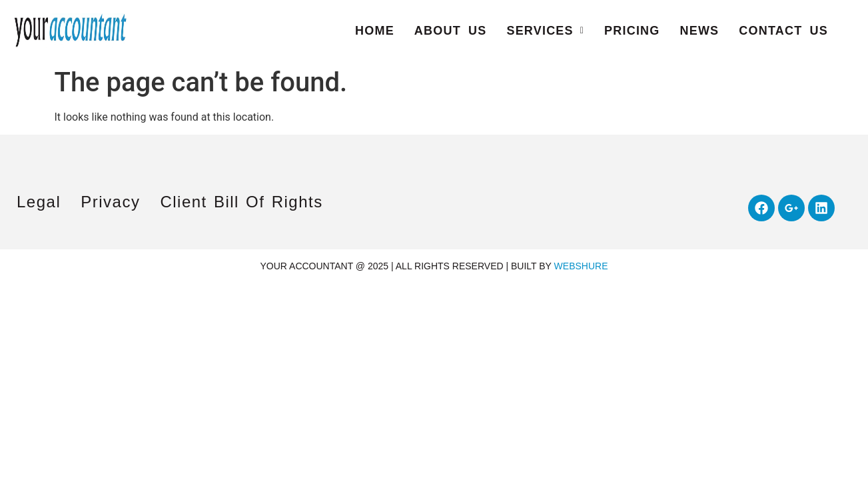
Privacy (110, 202)
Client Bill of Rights (241, 202)
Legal (39, 202)
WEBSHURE (581, 266)
